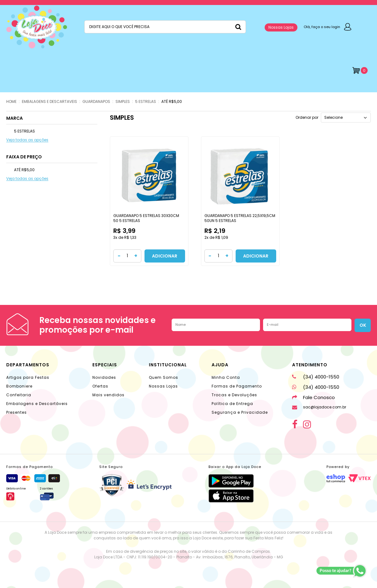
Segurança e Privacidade (240, 412)
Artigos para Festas (28, 377)
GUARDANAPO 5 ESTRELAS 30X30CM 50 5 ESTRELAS (146, 218)
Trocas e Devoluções (234, 395)
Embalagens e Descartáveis (37, 404)
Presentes (17, 412)
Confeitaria (19, 395)
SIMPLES (123, 101)
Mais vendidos (108, 395)
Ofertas (100, 386)
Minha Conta (226, 377)
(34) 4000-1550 (316, 377)
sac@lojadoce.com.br (319, 407)
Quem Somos (164, 377)
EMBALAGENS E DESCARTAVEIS (49, 101)
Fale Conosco (313, 397)
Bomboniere (19, 386)
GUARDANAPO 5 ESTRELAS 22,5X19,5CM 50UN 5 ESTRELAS (240, 218)
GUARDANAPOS (96, 101)
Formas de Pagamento (237, 386)
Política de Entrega (232, 404)
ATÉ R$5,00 (172, 101)
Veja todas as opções (27, 140)
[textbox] (165, 27)
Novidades (104, 377)
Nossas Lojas (281, 27)
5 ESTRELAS (146, 101)
